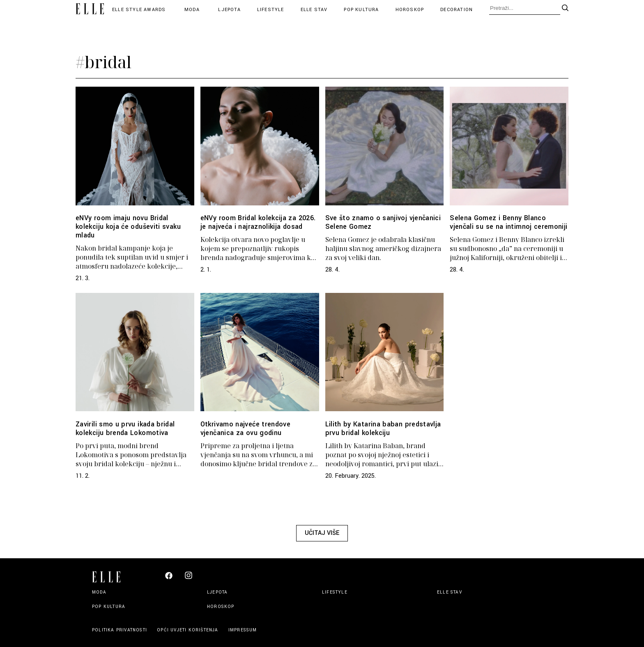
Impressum (243, 630)
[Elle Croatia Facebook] (169, 578)
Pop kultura (361, 10)
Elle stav (314, 10)
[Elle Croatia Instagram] (189, 579)
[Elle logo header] (90, 10)
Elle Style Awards (139, 10)
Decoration (457, 10)
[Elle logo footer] (110, 576)
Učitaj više (322, 533)
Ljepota (229, 10)
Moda (192, 10)
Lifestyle (271, 10)
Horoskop (410, 10)
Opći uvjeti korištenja (189, 630)
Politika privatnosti (120, 630)
